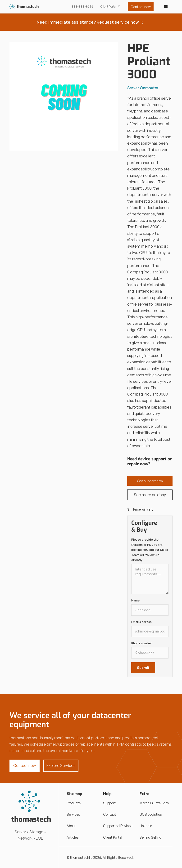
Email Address (141, 622)
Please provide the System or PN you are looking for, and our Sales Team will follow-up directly (150, 550)
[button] (166, 7)
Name (135, 600)
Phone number (142, 643)
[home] (24, 7)
